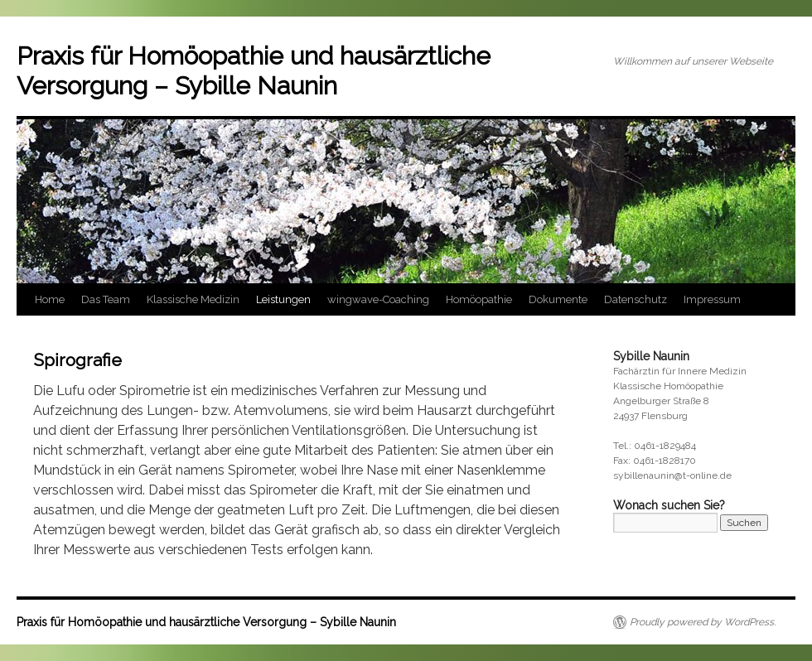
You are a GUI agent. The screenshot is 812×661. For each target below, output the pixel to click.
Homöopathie (479, 299)
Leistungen (283, 299)
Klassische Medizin (193, 299)
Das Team (106, 299)
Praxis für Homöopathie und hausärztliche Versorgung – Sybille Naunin (254, 71)
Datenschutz (636, 299)
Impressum (712, 299)
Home (50, 299)
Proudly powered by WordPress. (703, 622)
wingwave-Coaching (378, 299)
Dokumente (558, 299)
